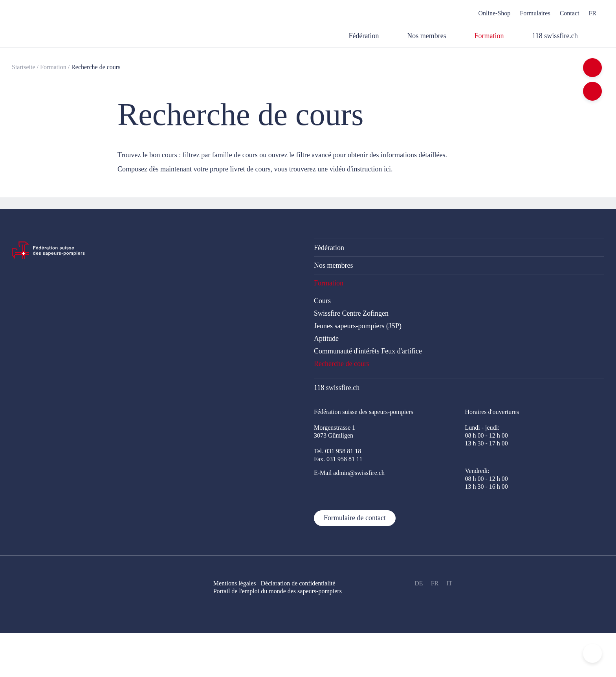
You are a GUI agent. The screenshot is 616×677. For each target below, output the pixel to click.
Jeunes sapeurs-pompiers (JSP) (358, 326)
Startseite (24, 67)
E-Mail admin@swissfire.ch (349, 473)
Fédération (329, 248)
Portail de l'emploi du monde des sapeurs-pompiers (278, 591)
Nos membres (333, 265)
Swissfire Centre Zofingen (351, 313)
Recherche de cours (96, 67)
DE (419, 583)
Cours (322, 301)
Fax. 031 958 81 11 (338, 459)
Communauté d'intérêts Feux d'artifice (368, 351)
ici (387, 169)
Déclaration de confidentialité (303, 583)
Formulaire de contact (355, 518)
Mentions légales (235, 583)
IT (449, 583)
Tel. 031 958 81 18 (337, 451)
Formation (53, 67)
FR (435, 583)
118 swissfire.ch (337, 388)
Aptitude (326, 338)
